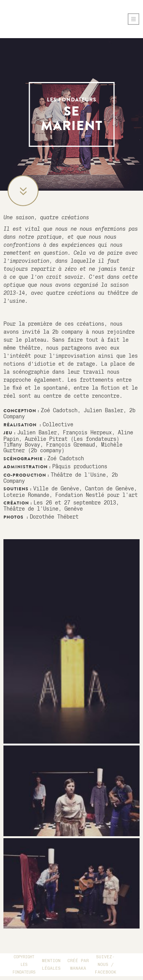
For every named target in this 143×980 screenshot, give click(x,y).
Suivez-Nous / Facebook (106, 965)
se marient (72, 115)
